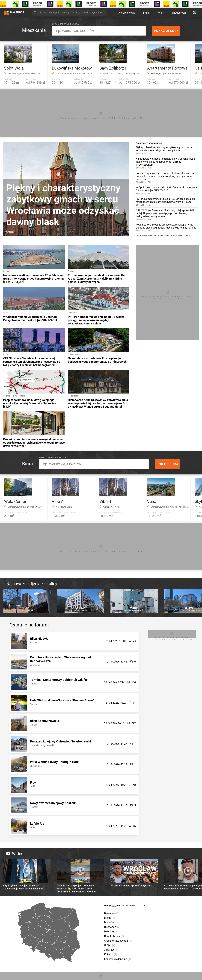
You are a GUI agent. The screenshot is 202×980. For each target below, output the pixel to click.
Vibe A (58, 501)
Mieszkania (34, 30)
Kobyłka (111, 954)
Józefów (111, 950)
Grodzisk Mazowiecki (118, 941)
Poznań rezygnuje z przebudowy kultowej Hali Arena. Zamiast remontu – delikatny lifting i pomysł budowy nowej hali (167, 177)
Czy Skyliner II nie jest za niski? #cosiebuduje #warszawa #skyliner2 (27, 875)
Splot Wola (14, 68)
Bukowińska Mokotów (72, 68)
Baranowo (112, 913)
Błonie (110, 918)
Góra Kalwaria (114, 936)
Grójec (110, 945)
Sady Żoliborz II (113, 68)
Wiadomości (179, 13)
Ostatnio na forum (28, 625)
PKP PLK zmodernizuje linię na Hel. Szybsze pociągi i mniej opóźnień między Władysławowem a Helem (167, 202)
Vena (152, 501)
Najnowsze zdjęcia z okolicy (32, 584)
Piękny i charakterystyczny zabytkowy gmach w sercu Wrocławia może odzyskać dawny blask (167, 150)
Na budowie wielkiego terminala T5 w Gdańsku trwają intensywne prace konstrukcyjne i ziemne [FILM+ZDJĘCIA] (167, 163)
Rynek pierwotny (126, 13)
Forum (160, 13)
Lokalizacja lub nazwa (65, 24)
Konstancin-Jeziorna (118, 959)
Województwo (112, 906)
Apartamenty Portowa (167, 68)
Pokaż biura (168, 464)
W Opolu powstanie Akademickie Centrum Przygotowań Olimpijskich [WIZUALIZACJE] (167, 190)
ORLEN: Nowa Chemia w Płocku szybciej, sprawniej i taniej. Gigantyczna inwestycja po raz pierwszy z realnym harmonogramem (167, 215)
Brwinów (111, 922)
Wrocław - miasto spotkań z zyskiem (134, 873)
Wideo (15, 854)
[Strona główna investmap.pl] (14, 13)
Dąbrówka (112, 932)
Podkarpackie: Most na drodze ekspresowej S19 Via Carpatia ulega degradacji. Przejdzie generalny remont (167, 227)
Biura (146, 13)
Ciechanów (112, 927)
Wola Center (15, 501)
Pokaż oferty (166, 31)
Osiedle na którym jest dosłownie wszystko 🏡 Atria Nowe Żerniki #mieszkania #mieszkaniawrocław (80, 876)
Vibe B (105, 501)
